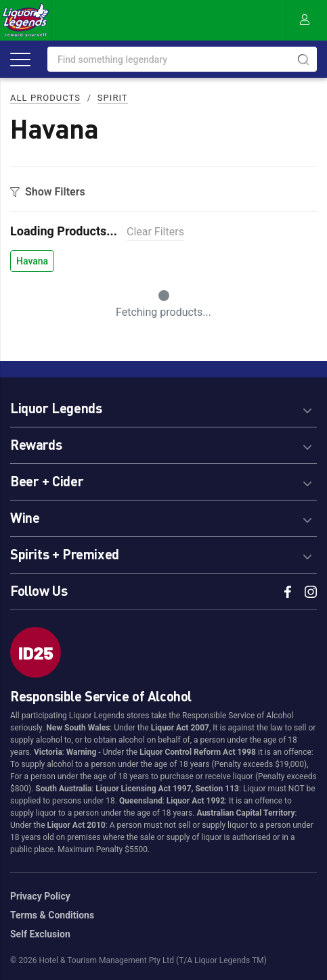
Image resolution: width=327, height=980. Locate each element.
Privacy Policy (40, 896)
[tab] (163, 406)
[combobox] (182, 59)
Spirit (113, 98)
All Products (45, 98)
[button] (163, 406)
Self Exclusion (40, 934)
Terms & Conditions (52, 915)
